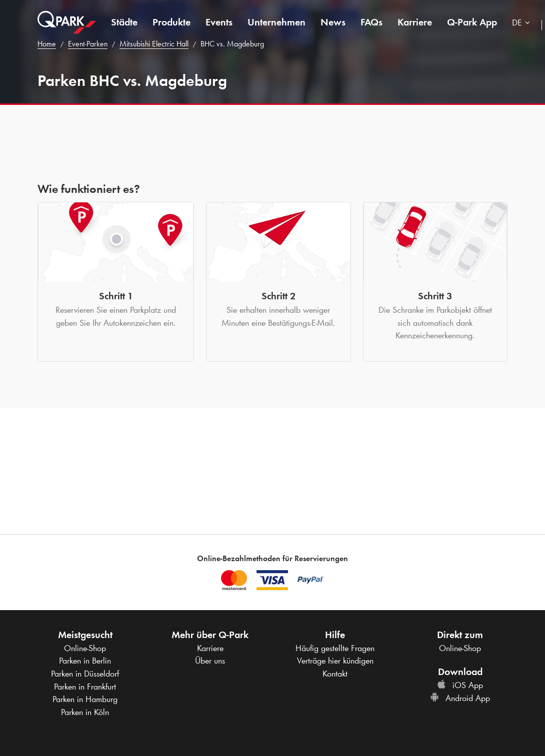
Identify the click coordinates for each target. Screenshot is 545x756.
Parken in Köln (85, 712)
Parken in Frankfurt (85, 687)
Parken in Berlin (85, 661)
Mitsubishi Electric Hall (154, 44)
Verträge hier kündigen (335, 661)
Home (47, 44)
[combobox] (523, 24)
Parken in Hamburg (85, 699)
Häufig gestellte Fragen (335, 648)
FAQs (371, 22)
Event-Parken (88, 44)
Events (219, 22)
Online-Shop (85, 648)
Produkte (171, 22)
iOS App (460, 685)
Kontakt (335, 674)
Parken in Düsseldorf (85, 674)
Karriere (415, 22)
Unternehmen (276, 22)
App (472, 22)
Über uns (210, 661)
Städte (124, 22)
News (333, 22)
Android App (460, 698)
